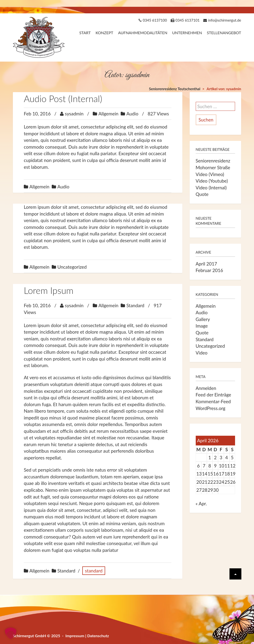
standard (94, 571)
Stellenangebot (224, 33)
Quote (202, 194)
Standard (135, 305)
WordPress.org (211, 408)
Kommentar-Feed (213, 401)
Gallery (203, 319)
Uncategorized (72, 267)
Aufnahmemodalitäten (143, 33)
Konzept (104, 33)
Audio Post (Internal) (63, 99)
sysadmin (74, 114)
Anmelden (206, 388)
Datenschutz (98, 636)
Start (85, 33)
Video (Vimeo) (210, 174)
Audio (132, 114)
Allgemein (108, 114)
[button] (11, 633)
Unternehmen (187, 33)
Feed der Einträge (213, 395)
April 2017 (206, 264)
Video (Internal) (211, 188)
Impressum (75, 636)
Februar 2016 (209, 270)
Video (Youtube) (212, 181)
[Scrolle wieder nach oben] (235, 574)
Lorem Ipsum (49, 290)
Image (202, 326)
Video (202, 353)
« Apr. (201, 503)
